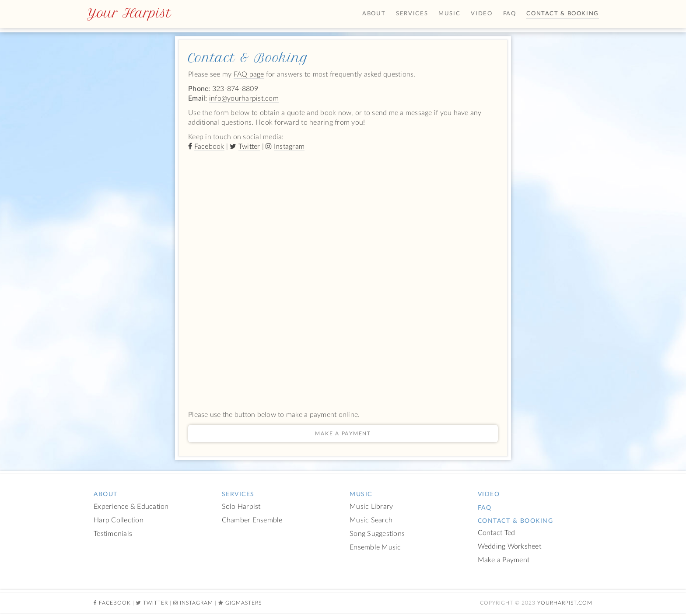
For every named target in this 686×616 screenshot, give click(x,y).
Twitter (249, 147)
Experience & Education (131, 507)
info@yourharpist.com (244, 98)
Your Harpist (129, 13)
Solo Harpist (241, 507)
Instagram (289, 147)
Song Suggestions (377, 534)
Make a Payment (343, 434)
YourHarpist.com (565, 603)
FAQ (510, 14)
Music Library (371, 507)
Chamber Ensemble (252, 520)
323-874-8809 (235, 89)
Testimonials (113, 534)
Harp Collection (119, 520)
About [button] (374, 14)
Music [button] (449, 14)
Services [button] (412, 14)
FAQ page (249, 74)
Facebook (209, 147)
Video (481, 14)
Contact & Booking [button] (563, 14)
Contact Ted (497, 533)
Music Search (371, 520)
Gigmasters (243, 603)
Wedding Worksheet (509, 547)
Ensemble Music (375, 548)
